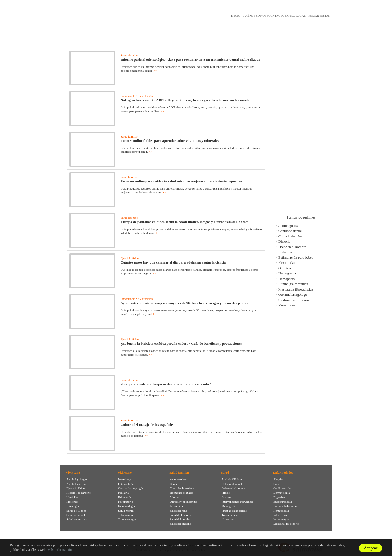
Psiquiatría (125, 497)
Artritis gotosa (288, 226)
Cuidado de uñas (290, 236)
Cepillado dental (290, 231)
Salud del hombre (180, 519)
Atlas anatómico (180, 479)
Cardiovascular (282, 488)
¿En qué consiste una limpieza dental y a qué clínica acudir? (166, 384)
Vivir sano (73, 473)
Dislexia (284, 241)
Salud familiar (129, 136)
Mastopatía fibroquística (296, 289)
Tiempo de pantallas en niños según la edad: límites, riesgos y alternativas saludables (184, 222)
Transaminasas (230, 515)
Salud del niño (129, 218)
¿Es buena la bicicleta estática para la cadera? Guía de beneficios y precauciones (181, 343)
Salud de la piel (76, 515)
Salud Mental (126, 511)
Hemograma (287, 273)
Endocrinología (283, 502)
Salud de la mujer (180, 515)
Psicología (73, 506)
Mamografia (229, 506)
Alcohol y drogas (77, 479)
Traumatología (127, 519)
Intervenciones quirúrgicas (238, 502)
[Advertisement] (301, 125)
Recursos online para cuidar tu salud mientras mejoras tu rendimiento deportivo (181, 181)
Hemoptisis (287, 279)
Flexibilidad (287, 263)
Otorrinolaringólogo (293, 294)
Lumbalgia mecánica (293, 284)
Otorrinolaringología (131, 488)
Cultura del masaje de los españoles (147, 425)
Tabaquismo (125, 515)
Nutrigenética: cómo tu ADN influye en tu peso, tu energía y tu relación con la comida (185, 100)
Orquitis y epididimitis (183, 502)
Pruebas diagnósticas (234, 511)
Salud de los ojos (77, 519)
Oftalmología (126, 484)
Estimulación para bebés (296, 257)
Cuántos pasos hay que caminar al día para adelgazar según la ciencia (173, 262)
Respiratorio (125, 502)
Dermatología (281, 493)
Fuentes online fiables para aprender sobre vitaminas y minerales (170, 141)
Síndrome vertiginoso (294, 300)
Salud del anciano (180, 524)
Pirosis (226, 493)
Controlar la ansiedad (183, 488)
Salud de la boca (130, 55)
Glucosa (226, 497)
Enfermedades (283, 473)
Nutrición (72, 497)
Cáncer (278, 484)
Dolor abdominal (232, 484)
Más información (59, 550)
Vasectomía (287, 305)
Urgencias (228, 519)
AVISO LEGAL (296, 16)
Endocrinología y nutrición (137, 96)
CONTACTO (276, 16)
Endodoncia (287, 252)
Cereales (175, 484)
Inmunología (281, 519)
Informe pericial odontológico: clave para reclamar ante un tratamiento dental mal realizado (190, 59)
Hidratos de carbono (79, 493)
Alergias (278, 479)
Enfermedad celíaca (233, 488)
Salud (225, 473)
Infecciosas (280, 515)
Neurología (125, 479)
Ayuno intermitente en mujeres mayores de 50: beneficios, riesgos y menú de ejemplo (184, 303)
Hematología (281, 511)
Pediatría (123, 493)
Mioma (174, 497)
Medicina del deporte (286, 524)
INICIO (236, 16)
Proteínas (72, 502)
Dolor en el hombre (292, 247)
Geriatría (285, 268)
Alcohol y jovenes (77, 484)
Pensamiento (177, 506)
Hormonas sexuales (182, 493)
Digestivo (279, 497)
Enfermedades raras (285, 506)
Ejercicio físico (130, 258)
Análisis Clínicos (232, 479)
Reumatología (127, 506)
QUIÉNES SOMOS (255, 16)
